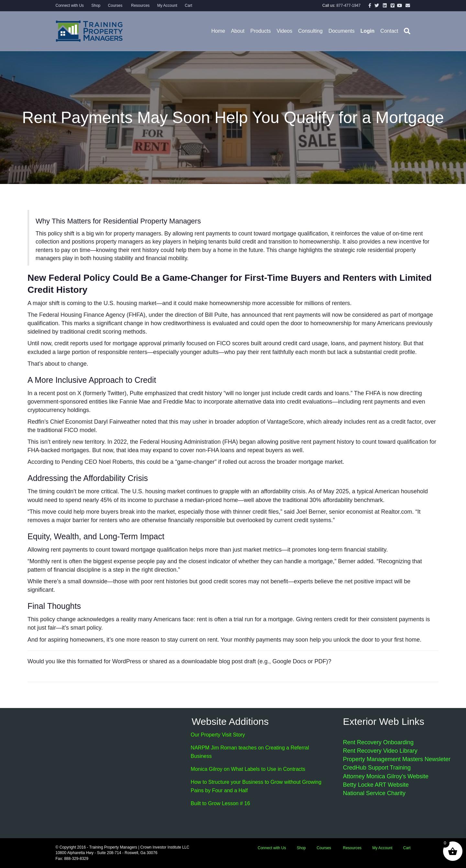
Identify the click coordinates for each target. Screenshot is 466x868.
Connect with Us (70, 6)
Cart (189, 6)
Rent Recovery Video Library (380, 751)
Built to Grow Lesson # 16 (220, 803)
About (238, 31)
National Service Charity (374, 793)
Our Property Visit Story (218, 735)
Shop (96, 6)
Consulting (310, 31)
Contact (389, 31)
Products (260, 31)
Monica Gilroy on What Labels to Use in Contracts (248, 769)
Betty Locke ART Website (376, 785)
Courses (115, 6)
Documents (342, 31)
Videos (285, 31)
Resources (140, 6)
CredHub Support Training (377, 768)
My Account (167, 6)
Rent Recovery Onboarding (378, 742)
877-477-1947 (348, 6)
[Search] (406, 31)
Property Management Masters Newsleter (397, 759)
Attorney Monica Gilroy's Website (386, 776)
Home (218, 31)
